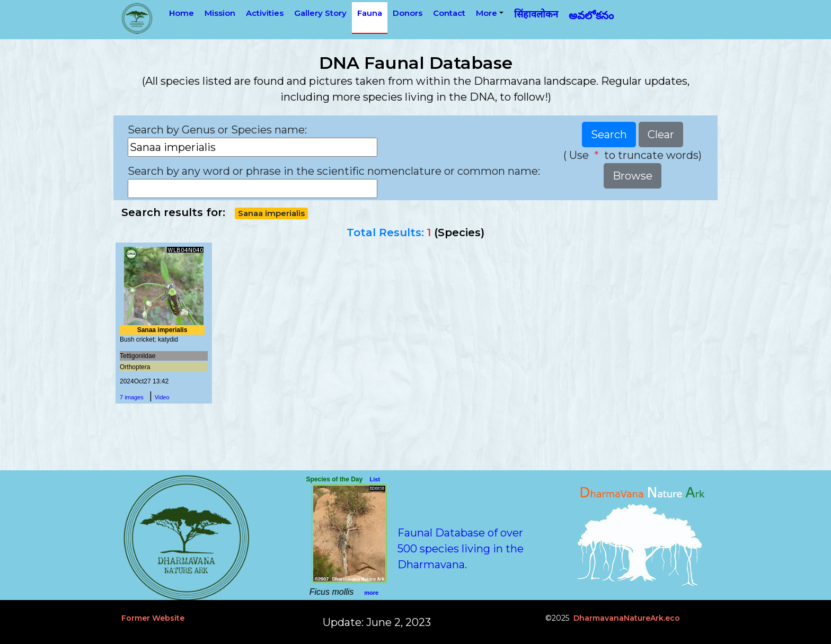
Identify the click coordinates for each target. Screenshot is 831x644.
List (375, 479)
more (371, 593)
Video (162, 397)
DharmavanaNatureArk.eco (627, 618)
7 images (132, 397)
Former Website (153, 618)
